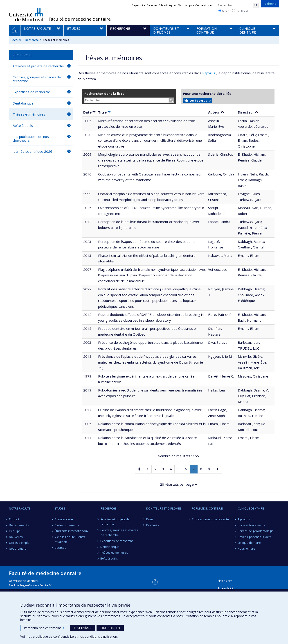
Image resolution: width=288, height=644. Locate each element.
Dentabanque (23, 103)
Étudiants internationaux (72, 531)
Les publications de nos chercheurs (31, 138)
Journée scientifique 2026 (32, 151)
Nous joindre (18, 548)
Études (60, 508)
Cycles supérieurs (67, 525)
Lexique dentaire (249, 543)
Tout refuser (82, 628)
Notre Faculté (20, 508)
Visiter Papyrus (196, 100)
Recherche (32, 40)
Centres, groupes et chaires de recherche (37, 79)
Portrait (14, 519)
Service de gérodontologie (256, 531)
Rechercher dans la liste (104, 93)
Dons (150, 519)
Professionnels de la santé (210, 519)
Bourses (60, 548)
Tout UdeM (240, 11)
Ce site (224, 11)
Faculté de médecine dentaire (80, 19)
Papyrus (209, 73)
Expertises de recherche (32, 92)
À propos (244, 519)
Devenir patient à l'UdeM (255, 537)
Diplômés (153, 525)
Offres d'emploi (20, 543)
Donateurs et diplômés (164, 508)
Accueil (17, 40)
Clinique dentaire (251, 508)
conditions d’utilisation (101, 636)
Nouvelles (16, 537)
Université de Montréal (26, 15)
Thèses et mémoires (29, 114)
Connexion (204, 5)
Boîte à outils (23, 125)
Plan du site (225, 581)
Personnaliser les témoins (44, 628)
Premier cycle (64, 519)
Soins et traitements (252, 525)
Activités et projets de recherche (38, 66)
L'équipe (15, 531)
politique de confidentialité (55, 636)
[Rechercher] (256, 5)
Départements (19, 525)
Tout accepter (110, 628)
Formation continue (207, 508)
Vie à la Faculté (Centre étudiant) (70, 539)
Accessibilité (225, 588)
